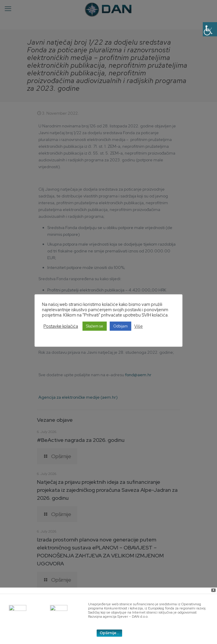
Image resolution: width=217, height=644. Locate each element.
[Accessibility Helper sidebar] (210, 29)
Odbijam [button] (120, 326)
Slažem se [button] (95, 326)
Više (139, 326)
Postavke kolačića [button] (61, 326)
